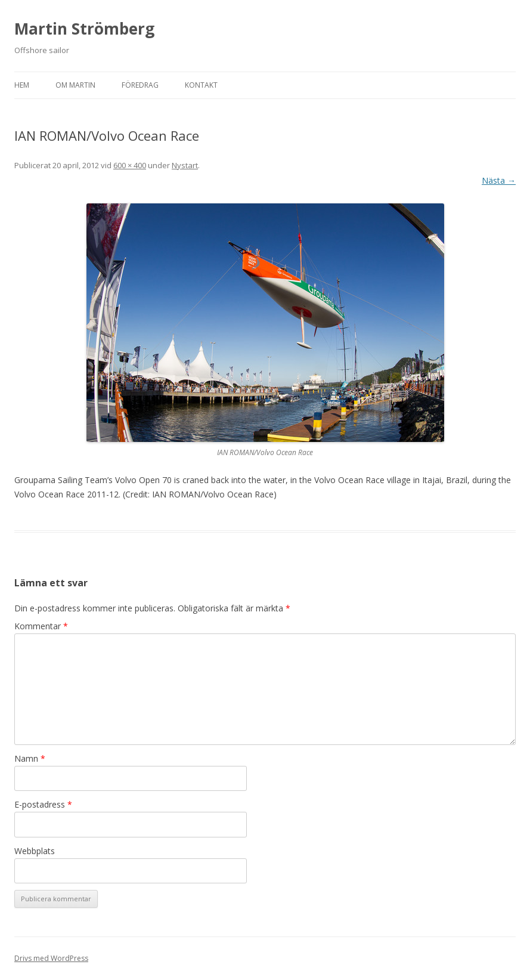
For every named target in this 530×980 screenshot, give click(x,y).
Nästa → (499, 180)
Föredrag (140, 85)
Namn (30, 758)
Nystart (185, 165)
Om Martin (75, 85)
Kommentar (41, 626)
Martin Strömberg (84, 29)
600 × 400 (130, 165)
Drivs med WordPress (51, 958)
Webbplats (35, 851)
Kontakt (201, 85)
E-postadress (43, 804)
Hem (22, 85)
